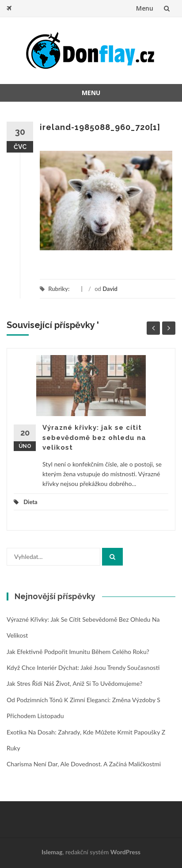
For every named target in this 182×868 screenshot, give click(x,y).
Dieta (30, 502)
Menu (145, 8)
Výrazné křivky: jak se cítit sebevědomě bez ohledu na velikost (94, 438)
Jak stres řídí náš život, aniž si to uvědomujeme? (74, 683)
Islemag (52, 852)
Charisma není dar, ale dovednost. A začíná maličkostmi (84, 764)
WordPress (125, 852)
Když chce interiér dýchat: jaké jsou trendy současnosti (83, 667)
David (110, 289)
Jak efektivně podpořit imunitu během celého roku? (78, 652)
